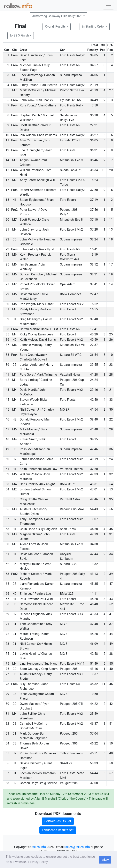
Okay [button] (105, 860)
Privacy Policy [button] (38, 862)
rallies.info (39, 847)
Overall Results (55, 27)
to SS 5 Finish (19, 35)
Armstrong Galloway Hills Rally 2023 (57, 16)
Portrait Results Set (58, 821)
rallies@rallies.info (77, 847)
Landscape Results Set (58, 830)
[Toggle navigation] (108, 6)
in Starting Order (93, 27)
